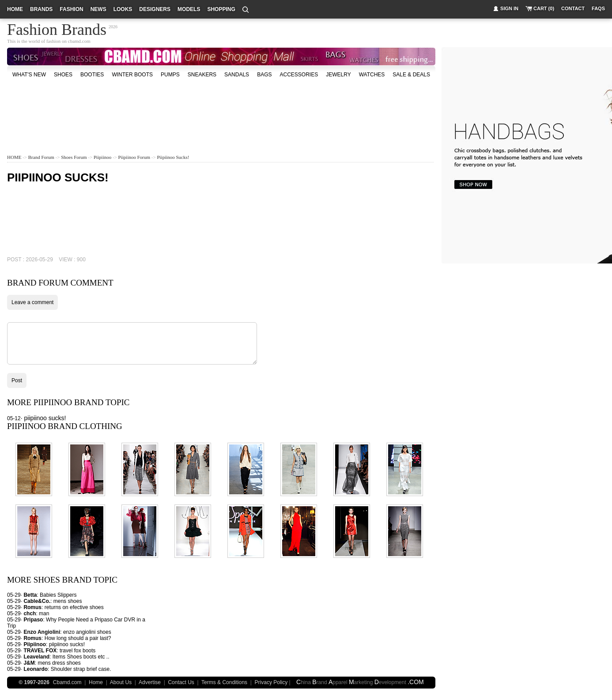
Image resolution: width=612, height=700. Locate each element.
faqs (598, 8)
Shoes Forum (74, 157)
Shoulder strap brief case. (81, 669)
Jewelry (338, 75)
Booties (92, 75)
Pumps (170, 75)
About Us (121, 682)
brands (41, 9)
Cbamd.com (67, 682)
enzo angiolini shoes (87, 632)
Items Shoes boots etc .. (81, 657)
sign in (509, 8)
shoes (63, 75)
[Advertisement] (221, 108)
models (189, 9)
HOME (14, 157)
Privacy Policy (271, 682)
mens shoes (68, 601)
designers (155, 9)
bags (264, 75)
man (44, 613)
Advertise (150, 682)
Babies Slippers (58, 595)
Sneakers (202, 75)
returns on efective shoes (74, 607)
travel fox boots (77, 651)
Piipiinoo (102, 157)
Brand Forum (41, 157)
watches (372, 75)
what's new (29, 75)
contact (573, 8)
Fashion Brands (57, 28)
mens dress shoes (59, 663)
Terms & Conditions (224, 682)
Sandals (237, 75)
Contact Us (181, 682)
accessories (299, 75)
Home (96, 682)
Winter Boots (132, 75)
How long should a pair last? (78, 638)
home (15, 9)
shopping (221, 9)
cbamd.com (79, 41)
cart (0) (544, 8)
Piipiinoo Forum (134, 157)
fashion (71, 9)
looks (123, 9)
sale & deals (411, 75)
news (98, 9)
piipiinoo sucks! (173, 157)
